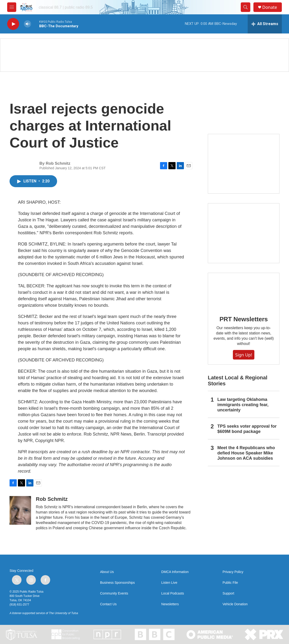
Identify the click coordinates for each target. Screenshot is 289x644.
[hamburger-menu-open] (12, 7)
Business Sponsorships (118, 583)
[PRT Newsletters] (244, 291)
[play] (13, 24)
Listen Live (169, 583)
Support (228, 593)
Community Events (114, 593)
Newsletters (170, 604)
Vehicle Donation (235, 604)
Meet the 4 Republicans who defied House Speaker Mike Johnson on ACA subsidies (246, 453)
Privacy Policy (233, 572)
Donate (270, 7)
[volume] (27, 24)
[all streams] (265, 24)
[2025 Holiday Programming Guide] (244, 164)
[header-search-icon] (246, 7)
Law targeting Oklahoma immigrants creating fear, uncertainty (243, 405)
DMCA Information (175, 572)
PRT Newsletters (244, 319)
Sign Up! (244, 355)
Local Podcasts (173, 593)
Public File (230, 583)
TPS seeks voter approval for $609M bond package (247, 429)
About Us (107, 572)
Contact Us (108, 604)
